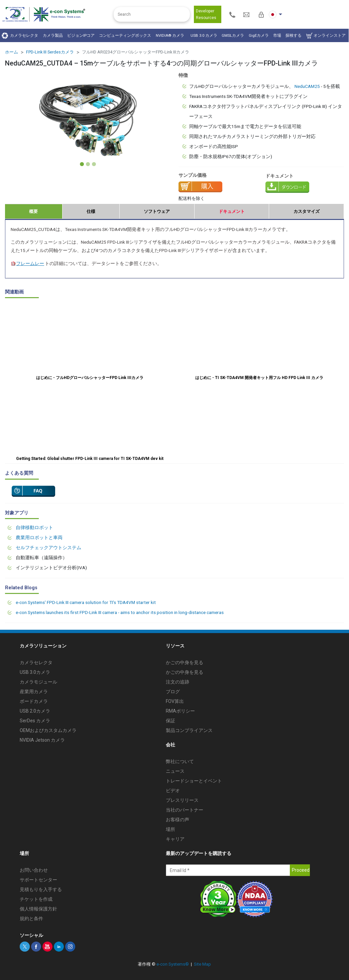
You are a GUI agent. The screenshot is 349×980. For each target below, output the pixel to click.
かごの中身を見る (185, 662)
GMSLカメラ (233, 35)
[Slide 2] (88, 164)
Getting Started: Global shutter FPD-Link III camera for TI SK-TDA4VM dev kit (90, 459)
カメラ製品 (53, 35)
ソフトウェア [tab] (157, 211)
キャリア (175, 839)
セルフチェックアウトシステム (48, 547)
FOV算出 (175, 701)
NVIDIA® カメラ (171, 35)
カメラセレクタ (20, 36)
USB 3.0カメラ (35, 672)
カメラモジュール (38, 682)
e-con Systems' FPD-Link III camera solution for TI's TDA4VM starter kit (86, 602)
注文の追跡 (178, 682)
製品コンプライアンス (189, 730)
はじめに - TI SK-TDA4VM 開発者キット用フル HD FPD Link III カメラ (259, 378)
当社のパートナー (185, 810)
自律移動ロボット (34, 527)
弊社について (180, 761)
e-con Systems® (173, 964)
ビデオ (173, 790)
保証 (170, 721)
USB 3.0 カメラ (204, 35)
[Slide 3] (94, 164)
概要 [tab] (33, 211)
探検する (294, 35)
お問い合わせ (34, 870)
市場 (277, 35)
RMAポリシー (180, 711)
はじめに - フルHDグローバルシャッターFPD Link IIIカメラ (90, 378)
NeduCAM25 (307, 86)
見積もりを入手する (41, 889)
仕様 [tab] (91, 211)
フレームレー (27, 263)
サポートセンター (38, 880)
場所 (170, 829)
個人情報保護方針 (38, 909)
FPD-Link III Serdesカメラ (50, 52)
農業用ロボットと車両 (39, 537)
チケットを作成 (36, 899)
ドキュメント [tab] (232, 211)
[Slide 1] (82, 164)
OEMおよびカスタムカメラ (48, 730)
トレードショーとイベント (194, 781)
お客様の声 (178, 820)
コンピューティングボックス (125, 35)
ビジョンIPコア (81, 35)
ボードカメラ (34, 701)
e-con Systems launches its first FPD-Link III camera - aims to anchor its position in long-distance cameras (120, 612)
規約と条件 (31, 918)
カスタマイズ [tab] (307, 211)
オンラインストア (326, 36)
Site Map (202, 964)
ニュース (175, 771)
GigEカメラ (259, 35)
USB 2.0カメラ (35, 711)
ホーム (12, 52)
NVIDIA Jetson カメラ (42, 740)
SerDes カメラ (35, 721)
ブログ (173, 692)
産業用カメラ (34, 692)
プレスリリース (182, 800)
